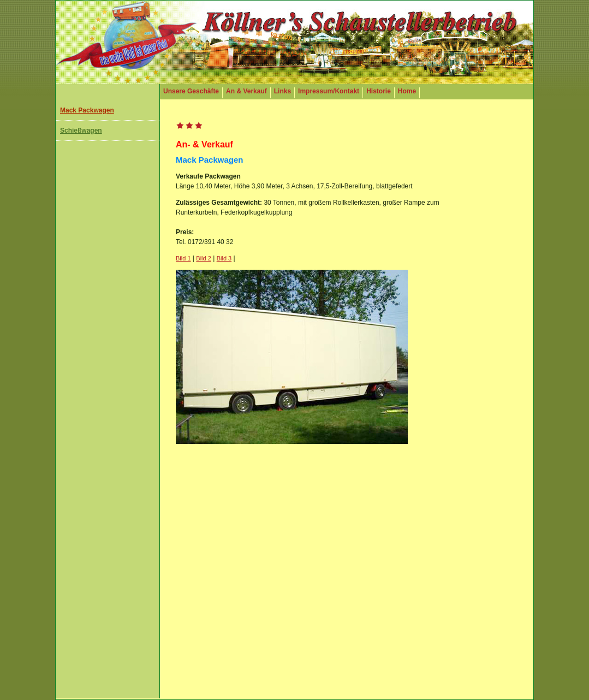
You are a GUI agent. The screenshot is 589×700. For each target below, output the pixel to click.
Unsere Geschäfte (191, 91)
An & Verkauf (246, 91)
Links (282, 91)
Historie (379, 91)
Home (407, 91)
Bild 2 (204, 258)
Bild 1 (183, 258)
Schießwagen (81, 130)
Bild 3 (224, 258)
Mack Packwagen (87, 110)
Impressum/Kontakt (329, 91)
